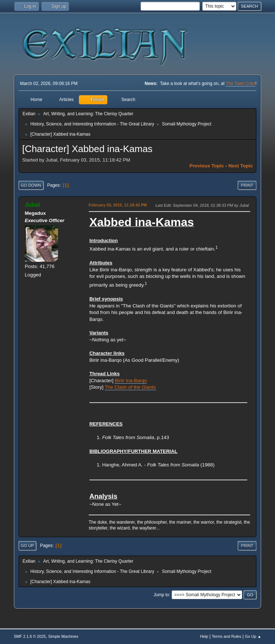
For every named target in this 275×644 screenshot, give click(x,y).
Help (204, 636)
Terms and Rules (227, 636)
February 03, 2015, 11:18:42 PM (118, 205)
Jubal (33, 205)
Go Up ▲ (253, 636)
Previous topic (207, 166)
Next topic (240, 166)
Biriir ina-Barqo (131, 381)
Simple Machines (63, 636)
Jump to (161, 595)
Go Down (31, 185)
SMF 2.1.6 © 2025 (30, 636)
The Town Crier (240, 84)
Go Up (27, 546)
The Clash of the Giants (130, 387)
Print (247, 185)
